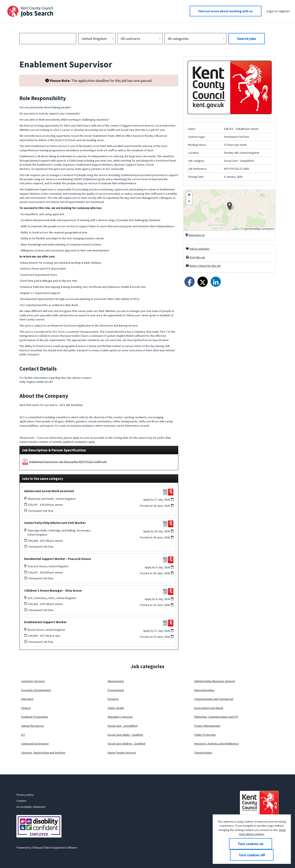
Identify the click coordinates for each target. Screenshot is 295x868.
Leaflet (235, 229)
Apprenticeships (204, 690)
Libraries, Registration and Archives (43, 753)
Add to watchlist (199, 249)
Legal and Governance (35, 744)
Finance (26, 708)
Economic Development (36, 690)
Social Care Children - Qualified (126, 744)
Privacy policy (25, 795)
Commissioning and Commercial (214, 699)
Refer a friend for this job (205, 266)
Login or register (278, 11)
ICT (23, 735)
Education (27, 699)
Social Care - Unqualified (123, 726)
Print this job (197, 257)
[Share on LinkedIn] (216, 282)
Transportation (203, 753)
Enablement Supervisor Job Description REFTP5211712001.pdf (68, 461)
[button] (230, 206)
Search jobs (247, 39)
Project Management (207, 726)
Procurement (116, 690)
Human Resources (32, 726)
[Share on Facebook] (189, 282)
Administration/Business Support (215, 681)
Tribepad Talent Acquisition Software (55, 848)
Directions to (197, 235)
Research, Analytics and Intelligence (217, 744)
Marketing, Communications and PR (216, 717)
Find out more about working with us (226, 11)
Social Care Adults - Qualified (125, 735)
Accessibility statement (31, 807)
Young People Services (122, 753)
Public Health (116, 708)
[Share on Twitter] (203, 282)
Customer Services (33, 681)
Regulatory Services (120, 717)
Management (116, 681)
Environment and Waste (209, 708)
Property (113, 699)
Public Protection (205, 735)
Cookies (21, 801)
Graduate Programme (35, 717)
